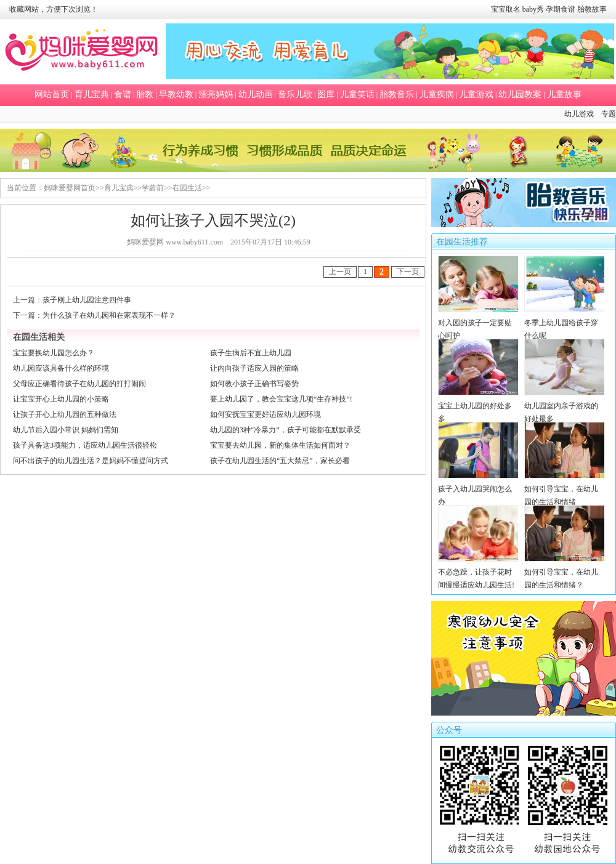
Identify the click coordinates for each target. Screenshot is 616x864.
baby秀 (533, 9)
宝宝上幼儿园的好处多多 (478, 406)
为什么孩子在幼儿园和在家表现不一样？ (109, 315)
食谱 (123, 95)
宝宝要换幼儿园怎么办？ (54, 353)
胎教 (145, 95)
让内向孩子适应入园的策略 (254, 368)
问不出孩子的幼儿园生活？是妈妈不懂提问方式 (91, 461)
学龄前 (153, 188)
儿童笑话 (357, 95)
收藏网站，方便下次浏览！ (54, 9)
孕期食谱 (561, 9)
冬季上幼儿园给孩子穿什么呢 (565, 323)
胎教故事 (592, 9)
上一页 (340, 272)
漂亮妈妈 (216, 95)
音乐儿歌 (295, 95)
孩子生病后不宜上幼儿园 (251, 353)
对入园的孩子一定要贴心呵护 (478, 323)
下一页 (408, 272)
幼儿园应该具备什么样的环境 (61, 368)
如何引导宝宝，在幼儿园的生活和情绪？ (565, 572)
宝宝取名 (506, 9)
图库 (326, 95)
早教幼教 (176, 95)
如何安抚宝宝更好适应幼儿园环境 (265, 414)
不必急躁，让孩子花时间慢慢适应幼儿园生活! (478, 572)
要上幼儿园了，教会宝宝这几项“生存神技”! (281, 399)
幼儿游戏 (579, 114)
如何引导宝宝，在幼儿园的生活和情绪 (565, 489)
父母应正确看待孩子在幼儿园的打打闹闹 (79, 384)
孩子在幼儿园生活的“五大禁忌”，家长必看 (280, 461)
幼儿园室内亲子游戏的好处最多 (565, 406)
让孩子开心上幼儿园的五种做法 (65, 414)
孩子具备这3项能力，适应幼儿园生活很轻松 (85, 445)
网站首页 (52, 95)
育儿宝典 (92, 95)
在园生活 (187, 188)
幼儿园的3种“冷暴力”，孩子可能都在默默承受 (286, 430)
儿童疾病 (437, 95)
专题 (609, 114)
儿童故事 (564, 95)
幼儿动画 (256, 95)
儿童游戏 (476, 95)
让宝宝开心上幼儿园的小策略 (61, 399)
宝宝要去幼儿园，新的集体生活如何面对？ (280, 445)
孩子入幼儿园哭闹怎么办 (478, 489)
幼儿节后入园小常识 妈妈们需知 (66, 430)
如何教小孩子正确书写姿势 (254, 384)
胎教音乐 (397, 95)
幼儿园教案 (520, 95)
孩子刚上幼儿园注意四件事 (87, 300)
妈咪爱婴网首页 (70, 188)
